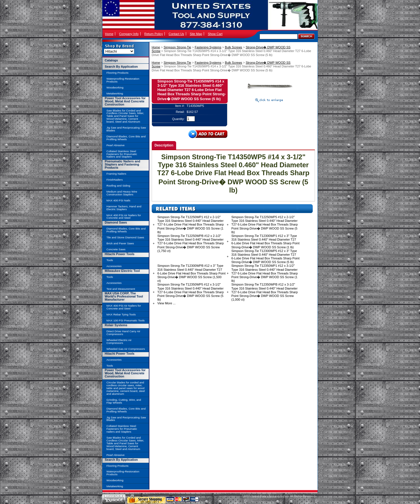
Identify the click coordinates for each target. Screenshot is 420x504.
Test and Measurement (121, 289)
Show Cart (215, 34)
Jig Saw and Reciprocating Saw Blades (126, 129)
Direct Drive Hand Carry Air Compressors (123, 333)
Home (109, 34)
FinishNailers (115, 180)
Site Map (196, 34)
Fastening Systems (208, 47)
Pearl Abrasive (116, 145)
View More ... (166, 303)
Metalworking (115, 93)
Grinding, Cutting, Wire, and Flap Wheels (124, 401)
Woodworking (115, 87)
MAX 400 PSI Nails (118, 200)
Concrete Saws (116, 249)
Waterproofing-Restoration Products (123, 80)
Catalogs (111, 60)
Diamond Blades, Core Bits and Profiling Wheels (126, 138)
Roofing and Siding (118, 186)
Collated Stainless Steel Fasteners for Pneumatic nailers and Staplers (122, 429)
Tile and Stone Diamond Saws (125, 237)
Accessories (114, 266)
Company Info (129, 34)
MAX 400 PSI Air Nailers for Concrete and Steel (124, 217)
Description (164, 145)
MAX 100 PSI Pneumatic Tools (125, 320)
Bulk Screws (233, 47)
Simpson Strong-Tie (177, 47)
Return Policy (154, 34)
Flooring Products (117, 73)
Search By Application (121, 67)
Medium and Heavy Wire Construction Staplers (122, 193)
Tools (110, 260)
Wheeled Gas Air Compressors (126, 349)
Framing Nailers (116, 174)
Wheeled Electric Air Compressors (119, 341)
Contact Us (176, 34)
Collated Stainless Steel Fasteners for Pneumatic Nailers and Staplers (122, 154)
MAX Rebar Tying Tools (121, 314)
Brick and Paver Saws (120, 243)
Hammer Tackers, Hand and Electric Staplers (124, 208)
